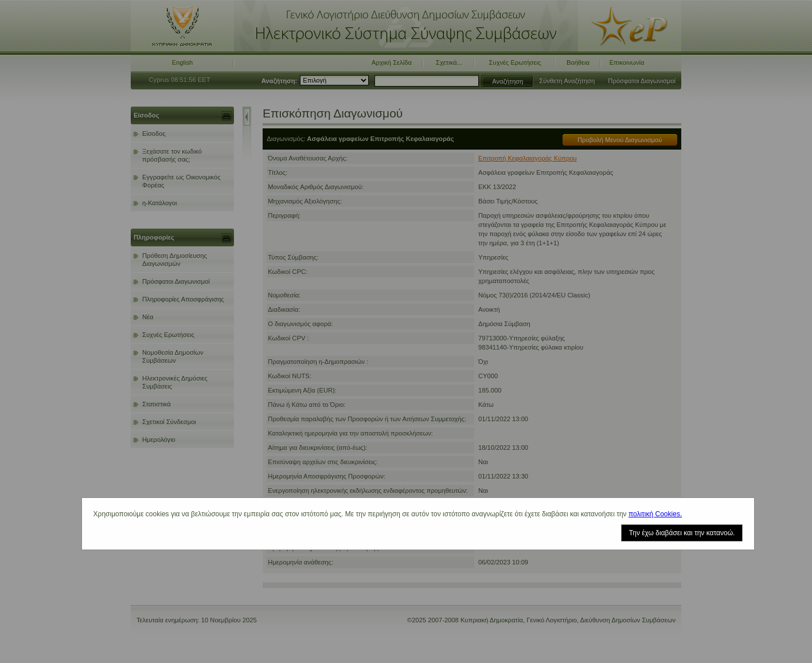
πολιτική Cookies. (655, 514)
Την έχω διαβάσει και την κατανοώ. (682, 533)
